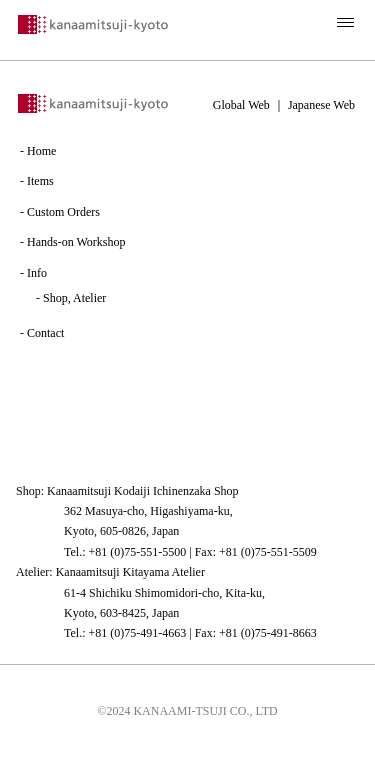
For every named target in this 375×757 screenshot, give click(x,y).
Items (40, 181)
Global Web (241, 105)
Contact (45, 333)
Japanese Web (321, 105)
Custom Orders (63, 212)
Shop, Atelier (74, 298)
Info (37, 273)
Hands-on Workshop (76, 242)
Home (41, 151)
